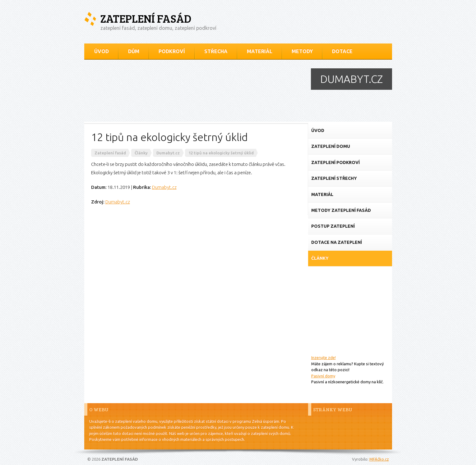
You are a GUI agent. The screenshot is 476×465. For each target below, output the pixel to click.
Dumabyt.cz (164, 187)
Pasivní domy (323, 376)
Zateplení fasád (146, 18)
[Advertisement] (350, 312)
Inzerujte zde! (323, 358)
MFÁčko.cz (379, 459)
